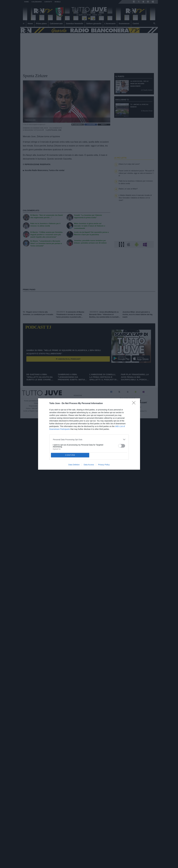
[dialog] (89, 434)
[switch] (122, 446)
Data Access (89, 465)
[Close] (135, 404)
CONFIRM (70, 455)
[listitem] (89, 439)
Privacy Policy (104, 465)
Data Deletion (74, 465)
